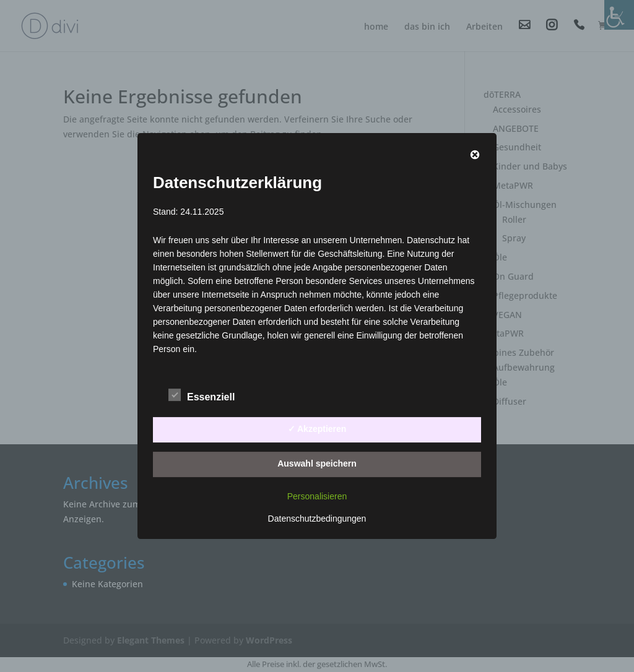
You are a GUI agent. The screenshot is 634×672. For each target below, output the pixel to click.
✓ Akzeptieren (317, 429)
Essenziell (202, 395)
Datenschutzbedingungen (317, 519)
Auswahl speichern (317, 463)
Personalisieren (317, 496)
